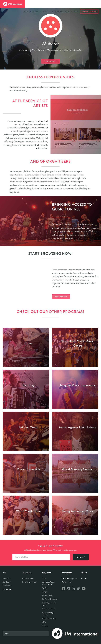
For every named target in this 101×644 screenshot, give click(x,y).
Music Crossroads (48, 609)
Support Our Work (89, 12)
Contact (84, 578)
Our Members (28, 578)
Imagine (45, 592)
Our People (7, 586)
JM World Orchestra (50, 599)
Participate (58, 12)
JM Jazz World (47, 595)
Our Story (6, 582)
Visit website (50, 61)
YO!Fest (45, 626)
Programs (45, 12)
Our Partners (8, 589)
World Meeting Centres (47, 614)
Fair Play (45, 588)
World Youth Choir (49, 618)
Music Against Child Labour (49, 604)
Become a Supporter (69, 578)
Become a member (29, 582)
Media (84, 573)
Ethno (44, 578)
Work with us (66, 582)
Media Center (72, 12)
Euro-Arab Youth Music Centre (48, 583)
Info (26, 12)
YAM (44, 622)
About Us (6, 578)
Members (34, 12)
